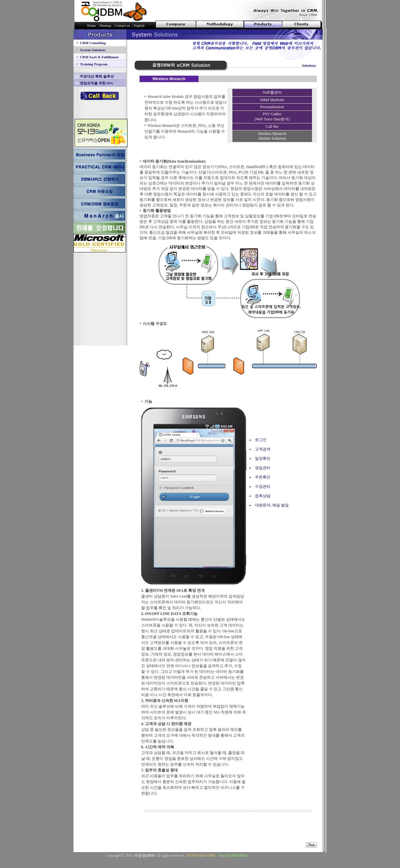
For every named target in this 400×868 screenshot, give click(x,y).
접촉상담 (263, 496)
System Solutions (93, 50)
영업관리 (263, 468)
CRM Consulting (93, 43)
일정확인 (263, 458)
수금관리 (263, 486)
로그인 (261, 440)
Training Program (94, 64)
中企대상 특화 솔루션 (97, 76)
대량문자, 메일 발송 (272, 505)
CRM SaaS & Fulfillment (99, 57)
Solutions (309, 65)
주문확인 (263, 477)
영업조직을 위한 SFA (96, 83)
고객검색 (263, 449)
